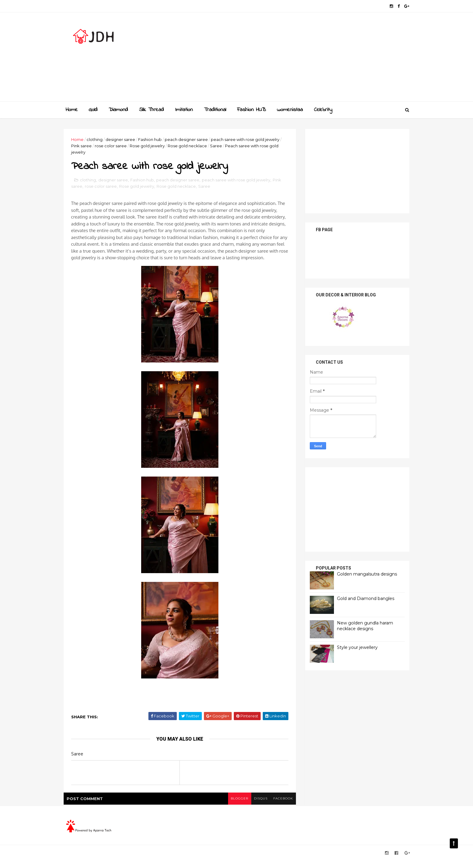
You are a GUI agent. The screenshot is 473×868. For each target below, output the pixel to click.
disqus (258, 806)
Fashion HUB (251, 110)
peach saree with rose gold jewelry (248, 139)
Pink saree (84, 146)
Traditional (215, 110)
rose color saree (113, 146)
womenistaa (290, 110)
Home (72, 110)
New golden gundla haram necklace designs (363, 626)
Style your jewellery (355, 647)
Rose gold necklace (190, 146)
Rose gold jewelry (150, 146)
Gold (93, 110)
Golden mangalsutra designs (365, 574)
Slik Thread (151, 110)
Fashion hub (152, 139)
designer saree (123, 139)
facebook (281, 806)
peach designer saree (189, 139)
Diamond (118, 110)
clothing (97, 139)
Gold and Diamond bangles (363, 598)
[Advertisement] (297, 59)
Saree (218, 146)
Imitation (184, 110)
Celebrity (323, 110)
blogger (237, 806)
